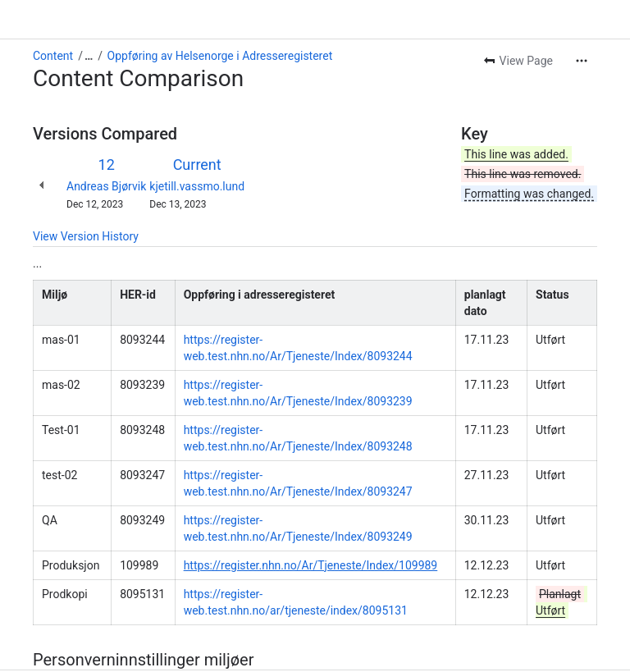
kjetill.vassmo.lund (197, 186)
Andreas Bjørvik (106, 186)
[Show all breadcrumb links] (89, 56)
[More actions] (582, 61)
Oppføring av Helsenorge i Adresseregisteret (220, 56)
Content (53, 56)
